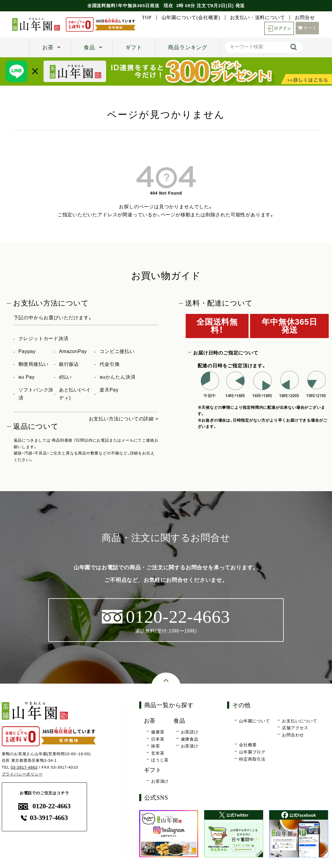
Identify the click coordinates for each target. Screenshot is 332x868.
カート (307, 28)
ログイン (279, 28)
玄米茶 (158, 753)
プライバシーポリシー (22, 774)
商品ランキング (188, 47)
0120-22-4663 (44, 806)
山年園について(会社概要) (191, 18)
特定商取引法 (252, 759)
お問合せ (305, 18)
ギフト (134, 47)
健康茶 (158, 732)
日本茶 (158, 739)
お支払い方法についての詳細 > (124, 419)
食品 (89, 47)
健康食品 (190, 739)
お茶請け (190, 732)
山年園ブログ (252, 752)
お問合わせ (293, 735)
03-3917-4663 (24, 767)
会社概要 (248, 745)
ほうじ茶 (160, 760)
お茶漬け (190, 746)
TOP (147, 18)
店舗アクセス (295, 728)
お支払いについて (300, 721)
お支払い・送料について (258, 18)
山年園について (255, 721)
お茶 (48, 47)
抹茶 (156, 746)
